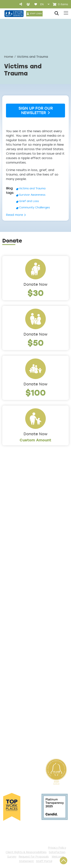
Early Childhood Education (25, 590)
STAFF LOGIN (36, 14)
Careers (9, 511)
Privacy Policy (57, 848)
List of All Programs (19, 645)
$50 (36, 343)
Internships (12, 517)
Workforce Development (23, 615)
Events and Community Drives (28, 688)
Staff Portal (44, 861)
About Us (10, 493)
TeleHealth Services (19, 652)
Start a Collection (18, 695)
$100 (36, 392)
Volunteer (11, 707)
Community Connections (24, 578)
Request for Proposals (34, 857)
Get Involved (13, 676)
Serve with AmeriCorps (22, 713)
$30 (36, 293)
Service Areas (14, 566)
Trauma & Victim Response (25, 609)
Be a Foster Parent (18, 725)
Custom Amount (35, 440)
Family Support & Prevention (27, 596)
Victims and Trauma (32, 188)
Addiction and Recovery (23, 572)
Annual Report (14, 524)
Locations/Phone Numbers (25, 505)
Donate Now (35, 284)
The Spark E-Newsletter (23, 744)
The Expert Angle (17, 547)
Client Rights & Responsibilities (26, 852)
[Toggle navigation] (66, 13)
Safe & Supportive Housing (25, 603)
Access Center (15, 633)
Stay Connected (17, 738)
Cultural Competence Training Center (28, 538)
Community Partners (20, 530)
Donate (9, 682)
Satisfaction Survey (19, 658)
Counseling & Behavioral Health (29, 584)
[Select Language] (45, 4)
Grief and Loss (29, 201)
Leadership (12, 499)
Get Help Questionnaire (23, 639)
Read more (16, 215)
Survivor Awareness (32, 195)
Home (9, 57)
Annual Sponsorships (20, 701)
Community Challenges (34, 207)
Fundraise (11, 732)
